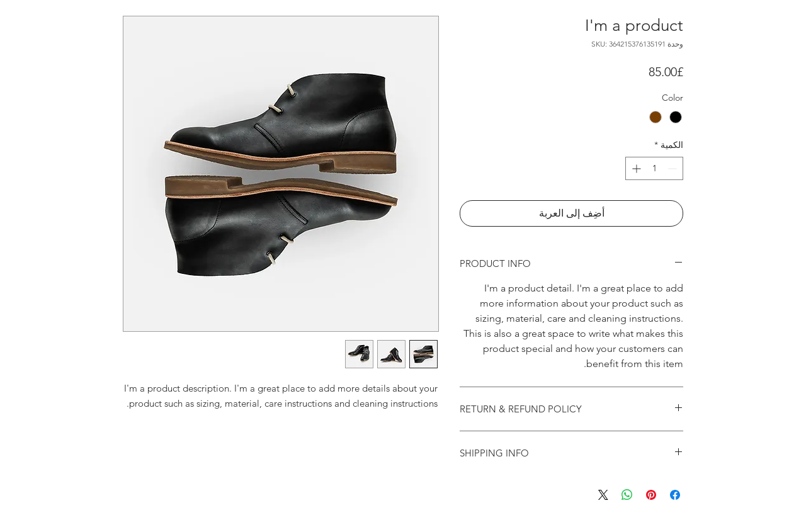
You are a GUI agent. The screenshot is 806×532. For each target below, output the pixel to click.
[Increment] (635, 168)
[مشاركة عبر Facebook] (675, 495)
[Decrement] (673, 168)
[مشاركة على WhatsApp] (627, 495)
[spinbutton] (654, 168)
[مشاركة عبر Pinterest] (651, 495)
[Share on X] (603, 495)
